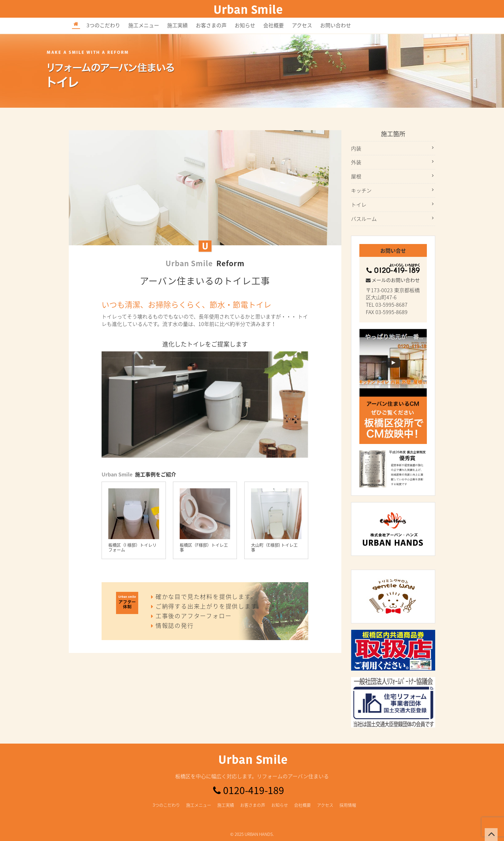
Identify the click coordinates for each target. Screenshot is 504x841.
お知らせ (245, 25)
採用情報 (348, 805)
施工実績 (177, 25)
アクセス (302, 25)
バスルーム (364, 219)
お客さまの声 (211, 25)
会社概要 (274, 25)
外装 (356, 162)
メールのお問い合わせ (393, 280)
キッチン (361, 190)
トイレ (359, 204)
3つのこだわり (103, 25)
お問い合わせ (336, 25)
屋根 (356, 176)
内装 (356, 148)
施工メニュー (144, 25)
